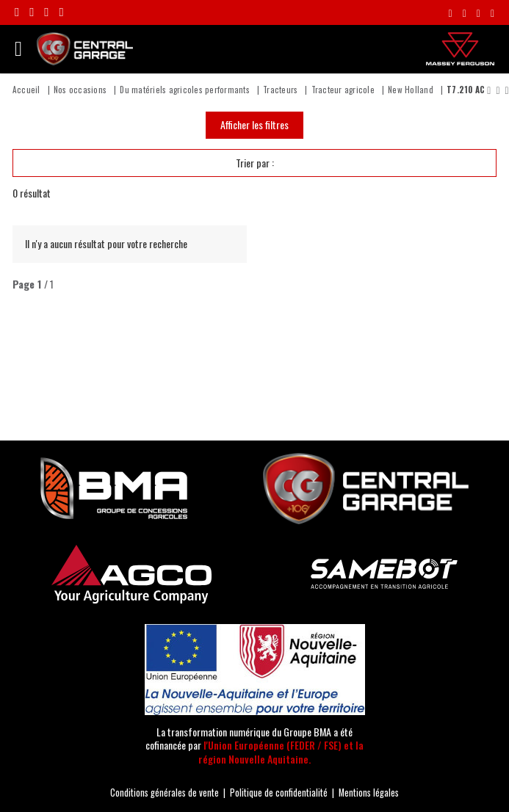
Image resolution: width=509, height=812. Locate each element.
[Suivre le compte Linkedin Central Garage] (46, 12)
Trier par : (255, 163)
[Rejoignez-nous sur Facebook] (17, 12)
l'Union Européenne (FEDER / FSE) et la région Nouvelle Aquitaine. (281, 751)
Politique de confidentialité (279, 793)
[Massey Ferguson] (460, 49)
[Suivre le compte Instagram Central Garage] (32, 12)
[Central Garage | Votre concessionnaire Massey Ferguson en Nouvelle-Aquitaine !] (84, 47)
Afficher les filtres (254, 124)
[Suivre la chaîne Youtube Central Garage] (61, 12)
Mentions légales (369, 793)
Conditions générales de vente (165, 793)
